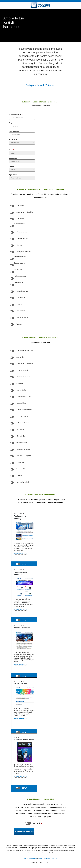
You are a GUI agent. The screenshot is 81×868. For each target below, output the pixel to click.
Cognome (13, 123)
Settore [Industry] (12, 167)
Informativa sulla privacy (30, 859)
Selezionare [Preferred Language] (13, 158)
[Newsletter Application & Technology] (18, 564)
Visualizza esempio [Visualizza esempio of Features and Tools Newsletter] (20, 664)
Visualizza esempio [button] (20, 553)
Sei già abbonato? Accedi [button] (41, 85)
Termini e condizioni (44, 859)
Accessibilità (54, 859)
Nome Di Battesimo (16, 115)
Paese (11, 150)
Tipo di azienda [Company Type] (14, 175)
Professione (13, 140)
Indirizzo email (14, 131)
